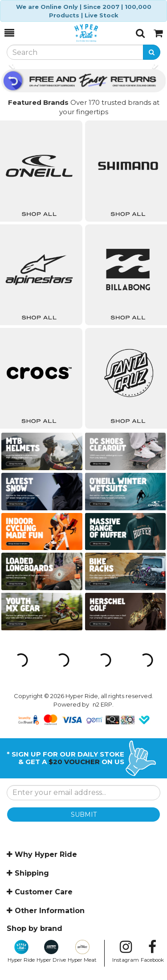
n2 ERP (102, 704)
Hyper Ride (21, 951)
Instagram (126, 951)
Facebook (152, 951)
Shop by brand (35, 928)
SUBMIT (84, 815)
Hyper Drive (51, 951)
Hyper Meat (82, 951)
